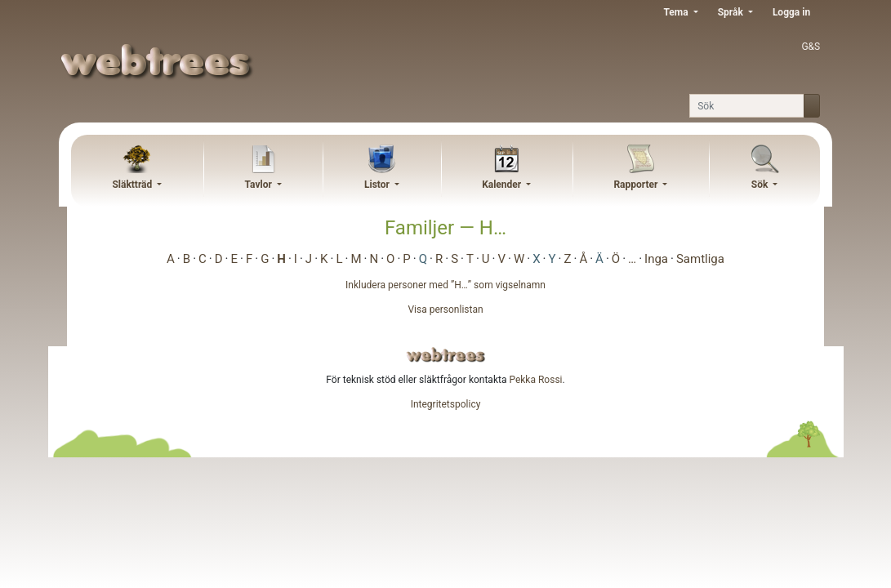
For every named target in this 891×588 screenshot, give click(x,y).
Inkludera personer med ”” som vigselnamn (445, 285)
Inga (656, 259)
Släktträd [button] (133, 185)
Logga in (791, 12)
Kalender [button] (503, 185)
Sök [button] (761, 185)
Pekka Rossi (535, 380)
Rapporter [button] (637, 185)
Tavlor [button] (260, 185)
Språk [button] (732, 12)
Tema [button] (677, 12)
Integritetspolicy (446, 404)
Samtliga (700, 259)
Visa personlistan (445, 310)
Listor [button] (378, 185)
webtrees (446, 355)
